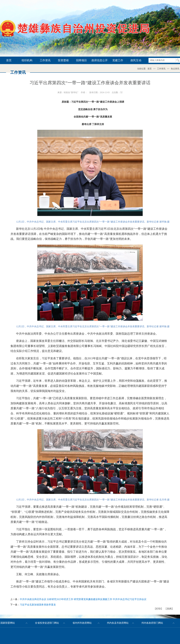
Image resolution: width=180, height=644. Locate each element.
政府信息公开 (100, 60)
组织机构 (27, 60)
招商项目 (81, 60)
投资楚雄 (63, 60)
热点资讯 (175, 69)
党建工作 (118, 60)
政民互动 (136, 60)
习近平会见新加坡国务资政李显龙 (38, 605)
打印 (158, 609)
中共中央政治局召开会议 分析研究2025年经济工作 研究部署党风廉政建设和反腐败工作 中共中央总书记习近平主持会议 (83, 599)
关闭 (169, 609)
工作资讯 (45, 60)
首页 (9, 60)
